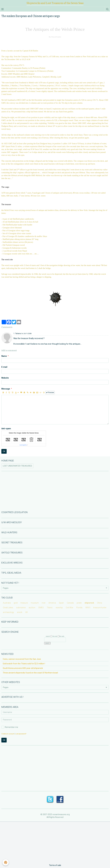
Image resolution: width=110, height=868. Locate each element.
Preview (50, 392)
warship (59, 608)
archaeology (8, 612)
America (52, 603)
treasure (24, 603)
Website (5, 378)
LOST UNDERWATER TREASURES (17, 466)
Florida (79, 608)
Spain (61, 603)
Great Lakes (8, 608)
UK (27, 612)
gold (16, 603)
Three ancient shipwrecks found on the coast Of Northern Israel (30, 673)
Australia (7, 603)
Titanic (50, 608)
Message (6, 389)
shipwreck (89, 603)
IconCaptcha (23, 445)
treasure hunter (100, 608)
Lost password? (21, 734)
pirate (79, 603)
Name (4, 356)
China (99, 603)
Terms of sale (55, 865)
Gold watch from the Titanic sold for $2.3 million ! (24, 664)
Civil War (70, 608)
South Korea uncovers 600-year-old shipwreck (23, 668)
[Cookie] (6, 862)
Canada (70, 603)
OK (4, 451)
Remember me (10, 727)
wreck (20, 612)
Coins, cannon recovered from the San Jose (22, 659)
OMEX (41, 608)
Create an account (8, 734)
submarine (21, 608)
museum (35, 603)
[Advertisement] (55, 491)
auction (32, 608)
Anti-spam (6, 429)
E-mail (4, 367)
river (44, 603)
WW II (88, 608)
